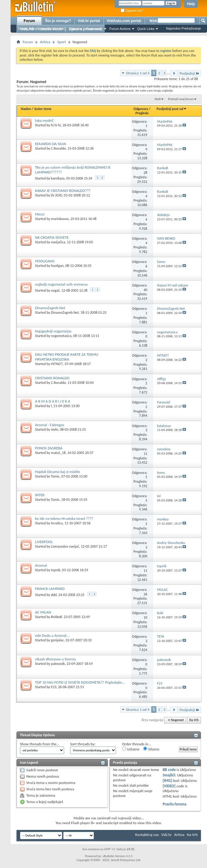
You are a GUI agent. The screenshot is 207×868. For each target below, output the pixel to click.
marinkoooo (60, 219)
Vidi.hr (167, 835)
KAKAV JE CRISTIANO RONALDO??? (63, 191)
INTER (40, 495)
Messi (40, 214)
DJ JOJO (57, 195)
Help (191, 4)
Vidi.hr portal (89, 21)
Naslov (26, 109)
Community (94, 29)
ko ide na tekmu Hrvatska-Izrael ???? (64, 518)
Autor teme (43, 109)
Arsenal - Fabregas (50, 425)
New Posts (49, 29)
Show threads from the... (40, 744)
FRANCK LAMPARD (50, 589)
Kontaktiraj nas (147, 835)
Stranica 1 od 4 (138, 73)
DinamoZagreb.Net (50, 308)
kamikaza (58, 178)
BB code (169, 770)
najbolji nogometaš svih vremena (61, 284)
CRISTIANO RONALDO (52, 378)
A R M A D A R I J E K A (53, 401)
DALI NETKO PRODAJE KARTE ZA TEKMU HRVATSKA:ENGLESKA (67, 357)
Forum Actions (120, 29)
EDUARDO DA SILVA (51, 144)
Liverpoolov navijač (65, 546)
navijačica (58, 242)
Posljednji (189, 73)
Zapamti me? (132, 11)
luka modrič (44, 120)
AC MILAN (43, 612)
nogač (55, 290)
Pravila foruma (175, 804)
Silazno (151, 749)
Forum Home (28, 29)
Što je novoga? (58, 21)
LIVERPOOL (44, 542)
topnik (56, 570)
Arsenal (41, 565)
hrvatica (57, 523)
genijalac (58, 640)
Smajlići (169, 775)
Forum (29, 21)
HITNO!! (57, 364)
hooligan (57, 266)
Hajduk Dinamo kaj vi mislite (58, 472)
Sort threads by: (83, 744)
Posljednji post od (172, 109)
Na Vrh (194, 720)
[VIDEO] (169, 786)
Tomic (55, 476)
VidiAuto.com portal (124, 21)
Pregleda (142, 113)
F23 (54, 687)
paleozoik (58, 664)
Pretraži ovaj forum (181, 99)
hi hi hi (56, 125)
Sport (61, 42)
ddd (54, 595)
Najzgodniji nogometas (53, 331)
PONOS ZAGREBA (49, 448)
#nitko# (57, 617)
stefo (55, 429)
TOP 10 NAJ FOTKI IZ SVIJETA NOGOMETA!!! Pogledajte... (80, 682)
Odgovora (141, 109)
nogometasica (61, 336)
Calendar (76, 29)
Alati (157, 99)
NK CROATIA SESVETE (52, 237)
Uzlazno (131, 749)
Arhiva (45, 42)
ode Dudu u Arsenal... (52, 635)
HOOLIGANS (45, 261)
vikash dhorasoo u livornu (55, 659)
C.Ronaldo (58, 148)
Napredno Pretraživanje (183, 28)
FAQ (63, 29)
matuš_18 (58, 453)
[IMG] (167, 781)
